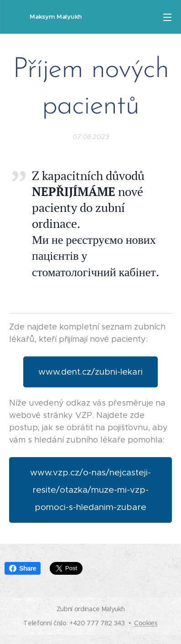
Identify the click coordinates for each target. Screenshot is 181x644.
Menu (167, 17)
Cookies (146, 623)
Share (23, 568)
